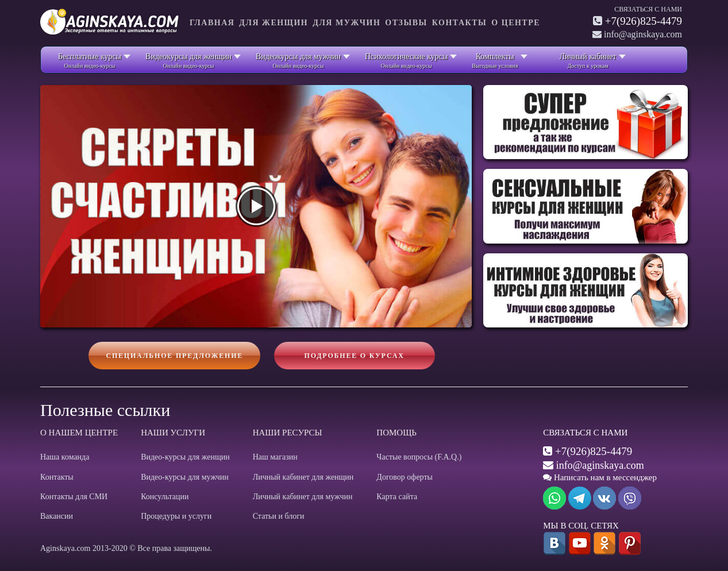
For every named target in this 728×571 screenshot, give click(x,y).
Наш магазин (275, 457)
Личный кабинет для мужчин (303, 497)
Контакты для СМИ (74, 497)
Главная (212, 23)
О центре (516, 23)
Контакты (460, 23)
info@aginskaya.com (600, 465)
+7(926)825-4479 (644, 21)
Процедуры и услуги (176, 516)
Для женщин (274, 23)
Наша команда (65, 457)
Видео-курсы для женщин (185, 457)
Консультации (165, 497)
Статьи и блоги (279, 516)
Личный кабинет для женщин (303, 477)
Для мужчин (346, 23)
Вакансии (57, 516)
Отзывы (406, 23)
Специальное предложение (174, 356)
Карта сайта (397, 497)
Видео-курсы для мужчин (185, 477)
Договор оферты (405, 477)
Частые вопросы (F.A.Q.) (419, 457)
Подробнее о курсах (355, 356)
